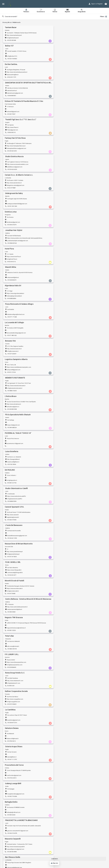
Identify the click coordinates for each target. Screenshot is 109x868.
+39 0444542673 (64, 151)
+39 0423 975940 (12, 281)
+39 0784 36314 (11, 391)
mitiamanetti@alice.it (65, 149)
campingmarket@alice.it (66, 574)
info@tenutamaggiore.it (66, 537)
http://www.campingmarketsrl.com (69, 571)
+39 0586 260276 (12, 558)
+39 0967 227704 (12, 262)
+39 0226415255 (64, 595)
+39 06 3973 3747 (12, 687)
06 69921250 (63, 354)
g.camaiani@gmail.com (66, 518)
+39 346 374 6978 (64, 428)
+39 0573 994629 (12, 373)
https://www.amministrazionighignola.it (18, 553)
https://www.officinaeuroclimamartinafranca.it (20, 516)
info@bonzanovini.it (65, 186)
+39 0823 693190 (64, 336)
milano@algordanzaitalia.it (14, 167)
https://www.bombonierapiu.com (69, 497)
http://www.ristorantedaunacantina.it (17, 54)
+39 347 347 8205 (12, 299)
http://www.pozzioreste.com (68, 719)
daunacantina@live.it (13, 56)
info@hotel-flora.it (12, 149)
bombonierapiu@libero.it (66, 500)
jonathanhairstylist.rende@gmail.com (70, 130)
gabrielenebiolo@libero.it (67, 684)
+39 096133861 (64, 317)
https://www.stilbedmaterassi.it (68, 848)
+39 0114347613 (64, 798)
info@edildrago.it (12, 463)
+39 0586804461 (11, 502)
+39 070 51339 (11, 798)
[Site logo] (10, 4)
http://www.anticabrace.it (14, 220)
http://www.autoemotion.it (14, 109)
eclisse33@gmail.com (13, 75)
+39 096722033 (11, 428)
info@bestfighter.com (66, 814)
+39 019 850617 (64, 502)
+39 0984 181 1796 (65, 835)
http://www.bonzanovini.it (67, 183)
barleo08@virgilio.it (65, 463)
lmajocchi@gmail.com (66, 223)
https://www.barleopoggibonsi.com (70, 460)
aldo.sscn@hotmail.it (65, 333)
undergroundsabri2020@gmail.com (69, 112)
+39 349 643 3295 (12, 96)
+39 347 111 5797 (64, 391)
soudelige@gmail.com (13, 666)
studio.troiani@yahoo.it (66, 666)
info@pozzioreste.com (66, 721)
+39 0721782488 (11, 613)
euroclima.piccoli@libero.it (14, 518)
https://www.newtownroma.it (15, 682)
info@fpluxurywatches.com (15, 352)
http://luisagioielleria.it (66, 238)
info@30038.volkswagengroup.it (16, 777)
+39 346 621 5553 (64, 281)
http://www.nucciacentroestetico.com (70, 91)
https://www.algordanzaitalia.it (15, 165)
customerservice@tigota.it (14, 703)
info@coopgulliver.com (13, 370)
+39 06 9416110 (11, 151)
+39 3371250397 (64, 188)
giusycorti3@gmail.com (14, 832)
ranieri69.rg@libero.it (13, 647)
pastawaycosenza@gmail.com (68, 832)
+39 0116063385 (64, 742)
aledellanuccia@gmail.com (67, 93)
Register (100, 4)
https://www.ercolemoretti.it (15, 312)
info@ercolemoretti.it (13, 315)
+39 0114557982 (64, 576)
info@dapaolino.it (12, 259)
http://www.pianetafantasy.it (15, 294)
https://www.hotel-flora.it (14, 146)
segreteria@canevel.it (13, 278)
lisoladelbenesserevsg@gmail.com (69, 278)
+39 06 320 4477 (64, 299)
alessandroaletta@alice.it (67, 647)
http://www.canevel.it (13, 275)
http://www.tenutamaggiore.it (68, 534)
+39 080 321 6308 (64, 761)
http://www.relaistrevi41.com (68, 349)
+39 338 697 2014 (64, 373)
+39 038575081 (64, 539)
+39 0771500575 (11, 779)
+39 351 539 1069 (64, 114)
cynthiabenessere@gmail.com (68, 611)
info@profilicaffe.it (65, 629)
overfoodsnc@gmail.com (14, 407)
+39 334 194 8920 (64, 40)
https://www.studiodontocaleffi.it (69, 257)
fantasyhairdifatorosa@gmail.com (17, 93)
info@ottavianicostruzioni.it (15, 611)
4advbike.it (10, 811)
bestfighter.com (64, 811)
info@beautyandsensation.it (15, 574)
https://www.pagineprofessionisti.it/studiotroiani (73, 663)
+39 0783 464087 (64, 779)
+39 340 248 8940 (12, 742)
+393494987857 (64, 59)
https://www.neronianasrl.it (14, 719)
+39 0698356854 (11, 170)
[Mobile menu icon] (3, 4)
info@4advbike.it (12, 814)
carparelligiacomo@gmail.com (16, 444)
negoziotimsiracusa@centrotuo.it (16, 333)
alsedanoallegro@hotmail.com (68, 167)
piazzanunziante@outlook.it (15, 537)
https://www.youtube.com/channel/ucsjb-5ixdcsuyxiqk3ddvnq (77, 128)
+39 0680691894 (64, 262)
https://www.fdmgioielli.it (67, 294)
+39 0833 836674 (12, 669)
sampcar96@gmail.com (14, 204)
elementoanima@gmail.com (67, 56)
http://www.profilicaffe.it (66, 626)
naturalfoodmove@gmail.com (15, 592)
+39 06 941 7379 (11, 59)
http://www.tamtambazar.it (14, 35)
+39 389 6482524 (64, 225)
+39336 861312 (64, 77)
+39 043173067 (11, 77)
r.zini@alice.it (11, 629)
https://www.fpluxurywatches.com (17, 349)
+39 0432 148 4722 (12, 576)
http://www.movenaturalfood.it (15, 590)
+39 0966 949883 (12, 650)
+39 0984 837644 (64, 133)
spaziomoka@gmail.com (14, 795)
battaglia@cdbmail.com (14, 426)
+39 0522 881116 (64, 613)
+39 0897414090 (64, 705)
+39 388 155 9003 (12, 761)
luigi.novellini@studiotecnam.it (15, 500)
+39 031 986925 (11, 835)
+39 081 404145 (64, 650)
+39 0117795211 (64, 687)
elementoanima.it (64, 54)
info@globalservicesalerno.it (68, 703)
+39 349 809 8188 (12, 225)
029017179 (10, 465)
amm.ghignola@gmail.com (14, 555)
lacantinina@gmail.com (66, 370)
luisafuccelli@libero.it (66, 241)
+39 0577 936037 (64, 465)
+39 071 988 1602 (12, 188)
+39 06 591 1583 (11, 595)
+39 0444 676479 (12, 133)
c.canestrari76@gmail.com (67, 555)
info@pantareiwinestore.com (15, 758)
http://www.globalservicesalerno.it (69, 700)
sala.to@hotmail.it (65, 740)
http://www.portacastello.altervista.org (18, 848)
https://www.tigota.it (13, 700)
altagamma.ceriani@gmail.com (16, 112)
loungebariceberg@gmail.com (68, 407)
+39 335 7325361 (64, 484)
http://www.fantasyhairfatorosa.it (16, 91)
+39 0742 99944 (64, 244)
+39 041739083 (11, 317)
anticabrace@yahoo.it (13, 223)
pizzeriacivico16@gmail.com (15, 241)
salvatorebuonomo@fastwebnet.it (69, 795)
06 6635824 (63, 632)
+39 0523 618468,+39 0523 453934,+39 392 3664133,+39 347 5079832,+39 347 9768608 (84, 816)
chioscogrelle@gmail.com (67, 444)
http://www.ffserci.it (65, 72)
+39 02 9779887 (11, 114)
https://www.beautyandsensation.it (17, 571)
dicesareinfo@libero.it (13, 481)
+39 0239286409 (11, 354)
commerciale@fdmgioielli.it (67, 296)
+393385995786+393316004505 (16, 816)
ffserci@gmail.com (65, 75)
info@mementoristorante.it (67, 204)
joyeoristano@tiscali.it (66, 777)
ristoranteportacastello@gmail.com (17, 851)
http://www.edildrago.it (13, 460)
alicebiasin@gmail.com (13, 130)
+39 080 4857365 (12, 521)
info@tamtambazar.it (13, 38)
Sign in (93, 4)
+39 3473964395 (64, 669)
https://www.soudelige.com (15, 663)
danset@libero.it (64, 389)
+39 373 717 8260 (12, 724)
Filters (104, 17)
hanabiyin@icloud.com (13, 684)
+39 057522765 (64, 521)
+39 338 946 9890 (12, 447)
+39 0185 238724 (12, 705)
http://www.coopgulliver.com (15, 368)
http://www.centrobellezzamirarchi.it (70, 312)
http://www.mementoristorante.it (69, 202)
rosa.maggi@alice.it (65, 481)
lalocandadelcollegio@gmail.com (16, 186)
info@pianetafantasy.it (13, 296)
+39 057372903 (11, 632)
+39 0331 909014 (64, 724)
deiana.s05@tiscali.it (13, 389)
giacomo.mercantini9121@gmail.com (70, 426)
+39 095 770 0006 (64, 410)
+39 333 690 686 (11, 40)
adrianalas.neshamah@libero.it (68, 758)
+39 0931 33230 (11, 336)
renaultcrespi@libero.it (66, 592)
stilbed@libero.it (64, 851)
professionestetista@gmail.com (16, 740)
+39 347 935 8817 (64, 558)
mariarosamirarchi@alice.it (67, 315)
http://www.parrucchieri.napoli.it (68, 645)
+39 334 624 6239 (64, 96)
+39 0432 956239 (64, 853)
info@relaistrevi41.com (66, 352)
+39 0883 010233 (64, 207)
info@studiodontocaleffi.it (67, 259)
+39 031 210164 (11, 207)
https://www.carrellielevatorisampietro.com (19, 202)
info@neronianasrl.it (13, 721)
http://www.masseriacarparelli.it (16, 442)
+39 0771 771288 (64, 170)
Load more (55, 859)
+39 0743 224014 (12, 410)
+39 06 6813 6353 (12, 853)
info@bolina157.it (64, 38)
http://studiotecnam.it (13, 497)
